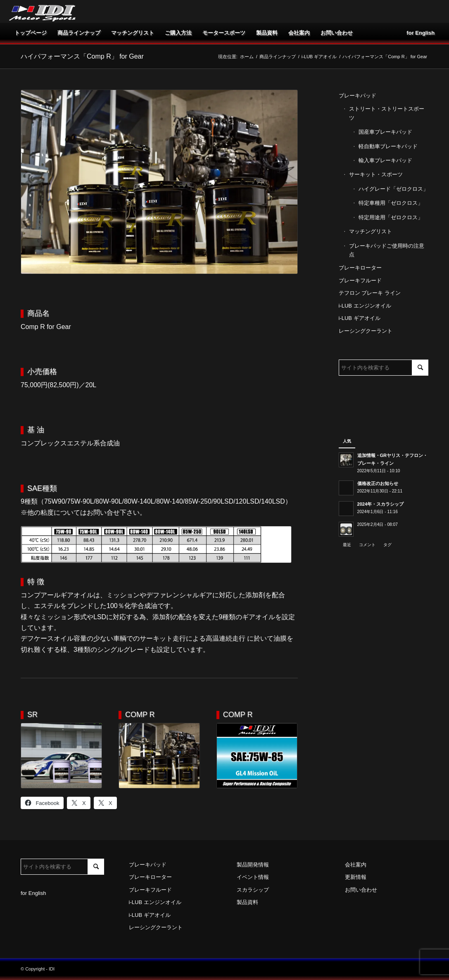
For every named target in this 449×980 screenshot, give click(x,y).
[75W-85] (257, 756)
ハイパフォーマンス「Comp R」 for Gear (82, 56)
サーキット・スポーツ (376, 174)
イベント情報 (253, 877)
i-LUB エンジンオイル (365, 306)
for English (33, 893)
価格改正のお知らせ (378, 483)
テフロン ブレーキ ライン (370, 293)
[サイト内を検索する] (384, 368)
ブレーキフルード (360, 281)
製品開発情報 (253, 865)
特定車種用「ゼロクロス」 (391, 203)
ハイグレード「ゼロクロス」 (393, 189)
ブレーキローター (360, 268)
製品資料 (247, 902)
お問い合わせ (361, 890)
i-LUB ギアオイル (360, 318)
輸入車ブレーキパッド (385, 160)
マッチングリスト (371, 231)
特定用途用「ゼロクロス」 (391, 217)
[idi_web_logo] (42, 11)
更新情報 (356, 877)
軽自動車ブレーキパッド (388, 146)
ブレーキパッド (358, 96)
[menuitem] (31, 33)
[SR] (61, 756)
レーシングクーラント (366, 331)
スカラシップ (253, 890)
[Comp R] (159, 756)
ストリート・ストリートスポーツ (387, 113)
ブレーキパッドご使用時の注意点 (387, 250)
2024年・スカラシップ (381, 504)
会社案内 (356, 865)
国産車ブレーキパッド (385, 132)
